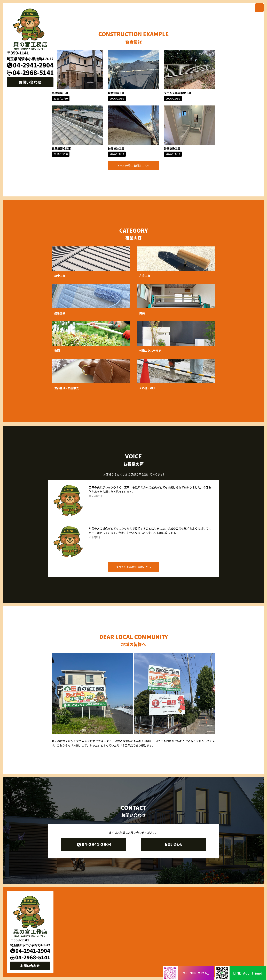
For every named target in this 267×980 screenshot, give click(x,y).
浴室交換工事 (172, 148)
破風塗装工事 (116, 148)
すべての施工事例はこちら (133, 166)
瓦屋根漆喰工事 (61, 148)
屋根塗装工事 (116, 93)
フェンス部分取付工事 (178, 93)
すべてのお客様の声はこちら (133, 567)
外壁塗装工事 (60, 93)
